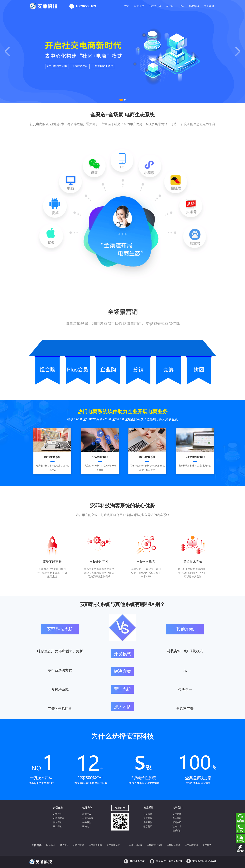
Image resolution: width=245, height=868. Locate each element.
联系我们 (177, 831)
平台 (182, 6)
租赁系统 (148, 818)
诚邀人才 (177, 826)
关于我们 (209, 6)
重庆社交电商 (95, 845)
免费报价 (120, 808)
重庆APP (207, 845)
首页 (127, 6)
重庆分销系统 (136, 845)
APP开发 (139, 6)
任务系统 (87, 822)
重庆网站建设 (173, 845)
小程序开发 (155, 6)
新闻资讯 (177, 822)
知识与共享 (88, 818)
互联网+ (170, 6)
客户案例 (194, 6)
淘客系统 (148, 822)
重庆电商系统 (113, 845)
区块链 (86, 826)
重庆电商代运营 (155, 845)
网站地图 (51, 845)
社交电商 (148, 814)
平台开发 (57, 826)
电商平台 (87, 814)
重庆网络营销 (191, 845)
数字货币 (148, 826)
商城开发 (57, 822)
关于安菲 (177, 814)
